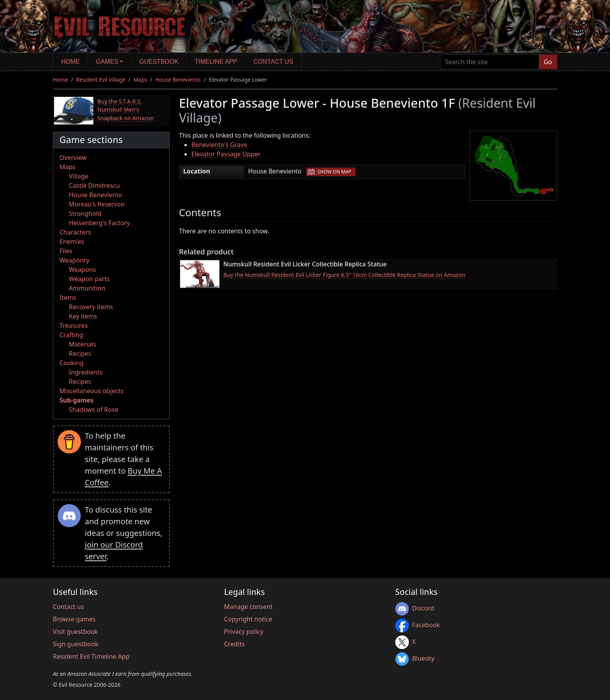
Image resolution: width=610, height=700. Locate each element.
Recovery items (91, 307)
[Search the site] (490, 62)
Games (107, 62)
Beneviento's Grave (219, 145)
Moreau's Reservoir (97, 204)
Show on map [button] (334, 172)
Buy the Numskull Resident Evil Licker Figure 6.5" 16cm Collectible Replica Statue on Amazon (344, 275)
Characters (75, 232)
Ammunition (87, 288)
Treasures (74, 325)
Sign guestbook (76, 644)
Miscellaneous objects (91, 391)
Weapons (82, 269)
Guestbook (159, 62)
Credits (234, 644)
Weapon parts (89, 279)
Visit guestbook (75, 632)
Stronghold (85, 213)
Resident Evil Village (101, 80)
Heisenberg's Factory (99, 223)
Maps (140, 80)
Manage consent (248, 607)
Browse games (74, 619)
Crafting (71, 335)
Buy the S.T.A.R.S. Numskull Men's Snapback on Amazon (125, 110)
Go (548, 62)
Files (66, 251)
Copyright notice (248, 619)
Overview (73, 157)
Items (68, 297)
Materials (82, 344)
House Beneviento (178, 80)
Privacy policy (244, 632)
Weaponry (74, 260)
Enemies (72, 241)
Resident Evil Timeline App (91, 656)
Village (79, 176)
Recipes (80, 353)
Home (70, 62)
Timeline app (216, 62)
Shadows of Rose (94, 409)
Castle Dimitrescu (94, 185)
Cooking (72, 363)
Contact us (273, 62)
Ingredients (86, 372)
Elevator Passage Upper (226, 154)
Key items (83, 316)
